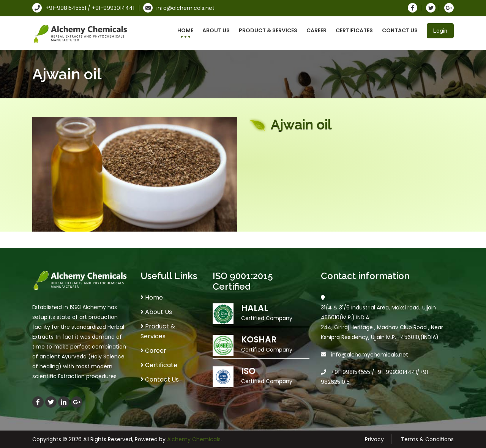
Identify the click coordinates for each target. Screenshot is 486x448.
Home (185, 30)
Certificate (159, 365)
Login (440, 31)
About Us (216, 30)
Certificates (354, 30)
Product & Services (268, 30)
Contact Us (400, 30)
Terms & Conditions (427, 439)
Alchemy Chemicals (194, 439)
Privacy (374, 439)
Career (316, 30)
